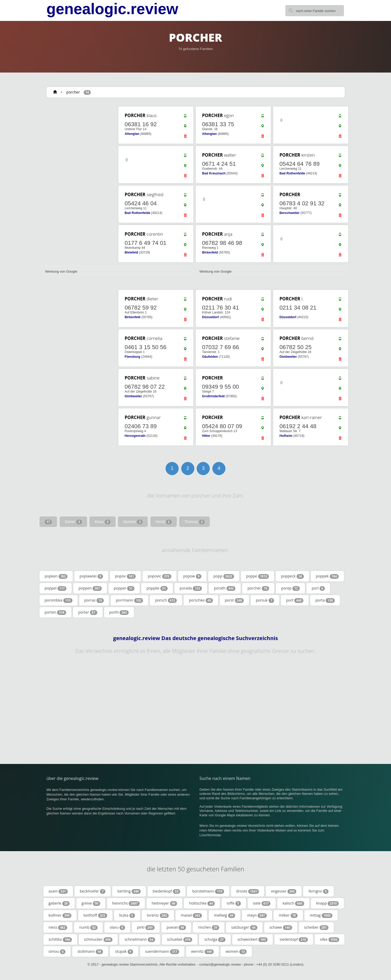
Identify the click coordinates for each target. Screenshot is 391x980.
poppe (257, 576)
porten (55, 612)
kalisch (293, 903)
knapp (327, 903)
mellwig (225, 915)
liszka (127, 915)
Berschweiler (290, 213)
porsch (166, 600)
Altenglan (132, 134)
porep (290, 588)
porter (88, 612)
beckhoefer (93, 891)
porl (318, 588)
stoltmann (90, 951)
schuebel (180, 939)
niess (58, 927)
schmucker (98, 939)
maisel (191, 915)
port (295, 600)
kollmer (60, 915)
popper (124, 588)
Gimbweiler (288, 357)
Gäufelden (210, 357)
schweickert (253, 939)
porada (191, 588)
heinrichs (126, 903)
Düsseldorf (211, 317)
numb (88, 927)
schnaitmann (140, 939)
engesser (284, 891)
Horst (164, 522)
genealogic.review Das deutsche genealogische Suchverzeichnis (196, 638)
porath (225, 588)
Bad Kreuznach (214, 173)
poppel (56, 588)
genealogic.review (112, 9)
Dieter (73, 522)
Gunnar (133, 522)
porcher (73, 92)
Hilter (206, 436)
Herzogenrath (135, 436)
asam (58, 891)
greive (91, 903)
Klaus (103, 522)
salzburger (244, 927)
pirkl (146, 927)
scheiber (316, 927)
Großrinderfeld (213, 396)
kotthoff (95, 915)
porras (94, 600)
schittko (60, 939)
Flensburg (133, 357)
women (236, 951)
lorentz (158, 915)
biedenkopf (166, 891)
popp (224, 576)
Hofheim (286, 436)
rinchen (209, 927)
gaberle (59, 903)
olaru (117, 927)
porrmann (130, 600)
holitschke (202, 903)
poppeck (292, 576)
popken (56, 576)
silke (330, 939)
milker (288, 915)
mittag (321, 915)
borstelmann (208, 891)
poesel (176, 927)
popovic (159, 576)
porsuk (265, 600)
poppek (327, 576)
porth (119, 612)
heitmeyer (165, 903)
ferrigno (318, 891)
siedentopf (294, 939)
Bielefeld (131, 252)
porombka (59, 600)
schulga (215, 939)
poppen (90, 588)
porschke (201, 600)
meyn (257, 915)
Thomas (194, 522)
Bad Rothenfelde (292, 173)
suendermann (162, 951)
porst (234, 600)
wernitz (202, 951)
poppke (157, 588)
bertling (129, 891)
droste (248, 891)
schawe (281, 927)
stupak (124, 951)
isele (262, 903)
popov (125, 576)
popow (192, 576)
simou (57, 951)
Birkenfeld (210, 252)
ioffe (234, 903)
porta (325, 600)
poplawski (91, 576)
